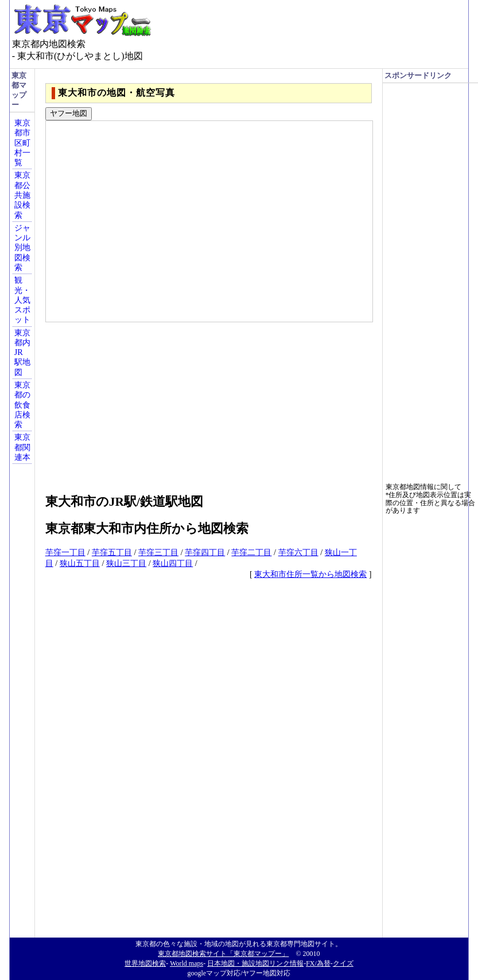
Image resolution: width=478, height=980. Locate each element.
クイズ (343, 963)
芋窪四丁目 (205, 552)
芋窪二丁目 (251, 552)
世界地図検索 (145, 963)
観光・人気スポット (22, 300)
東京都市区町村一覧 (22, 142)
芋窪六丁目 (298, 552)
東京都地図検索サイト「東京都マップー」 (223, 954)
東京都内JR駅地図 (22, 352)
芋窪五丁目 (112, 552)
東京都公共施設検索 (22, 195)
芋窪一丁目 (65, 552)
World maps (186, 963)
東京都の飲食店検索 (22, 405)
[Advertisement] (209, 403)
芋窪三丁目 (158, 552)
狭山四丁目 (173, 563)
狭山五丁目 (80, 563)
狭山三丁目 (126, 563)
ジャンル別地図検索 (22, 247)
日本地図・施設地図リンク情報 (255, 963)
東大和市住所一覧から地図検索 (310, 574)
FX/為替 (318, 963)
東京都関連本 (22, 447)
